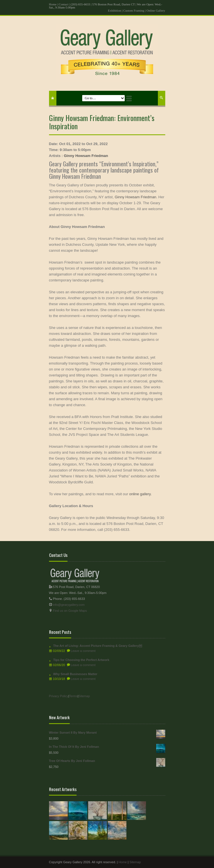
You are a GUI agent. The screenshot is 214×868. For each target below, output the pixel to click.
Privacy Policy (59, 696)
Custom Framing (134, 10)
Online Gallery (156, 10)
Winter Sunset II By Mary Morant (107, 733)
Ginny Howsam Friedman (86, 156)
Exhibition (115, 10)
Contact (63, 4)
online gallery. (140, 494)
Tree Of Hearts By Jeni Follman (107, 761)
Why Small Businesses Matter (75, 674)
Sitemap (84, 696)
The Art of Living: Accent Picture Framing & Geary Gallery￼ (98, 646)
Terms (73, 696)
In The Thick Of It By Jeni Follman (107, 747)
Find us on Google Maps (70, 611)
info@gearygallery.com (69, 605)
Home (53, 4)
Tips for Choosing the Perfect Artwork (81, 660)
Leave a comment (83, 651)
